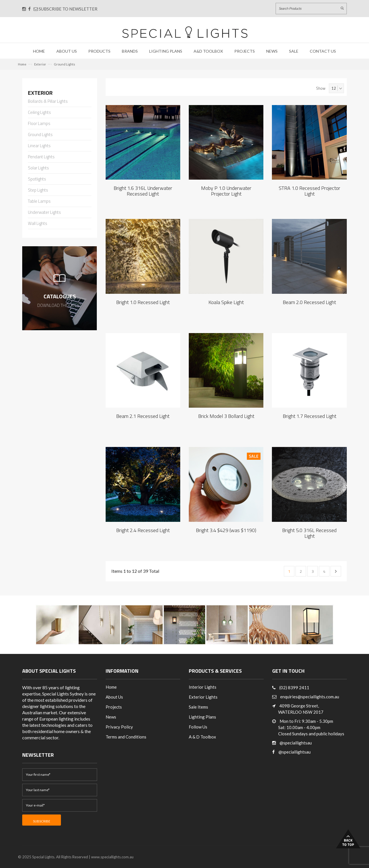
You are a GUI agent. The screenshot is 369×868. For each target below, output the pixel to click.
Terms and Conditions (126, 737)
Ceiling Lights (39, 113)
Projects (245, 51)
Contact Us (323, 51)
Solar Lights (38, 168)
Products (99, 51)
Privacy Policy (119, 727)
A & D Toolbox (202, 737)
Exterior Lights (203, 697)
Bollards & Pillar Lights (48, 102)
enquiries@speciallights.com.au (310, 697)
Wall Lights (38, 224)
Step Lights (38, 190)
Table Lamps (39, 202)
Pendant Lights (41, 157)
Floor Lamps (39, 124)
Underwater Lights (44, 213)
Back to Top (348, 839)
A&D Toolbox (208, 51)
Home (39, 51)
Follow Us (198, 727)
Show (321, 88)
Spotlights (37, 179)
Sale (294, 51)
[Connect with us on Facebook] (29, 9)
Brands (130, 51)
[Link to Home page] (185, 32)
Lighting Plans (166, 51)
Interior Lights (203, 687)
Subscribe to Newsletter (65, 9)
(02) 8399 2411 (294, 688)
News (272, 51)
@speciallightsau (296, 743)
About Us (67, 51)
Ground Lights (64, 64)
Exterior (40, 64)
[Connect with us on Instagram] (24, 9)
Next (336, 571)
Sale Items (198, 707)
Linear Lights (39, 146)
